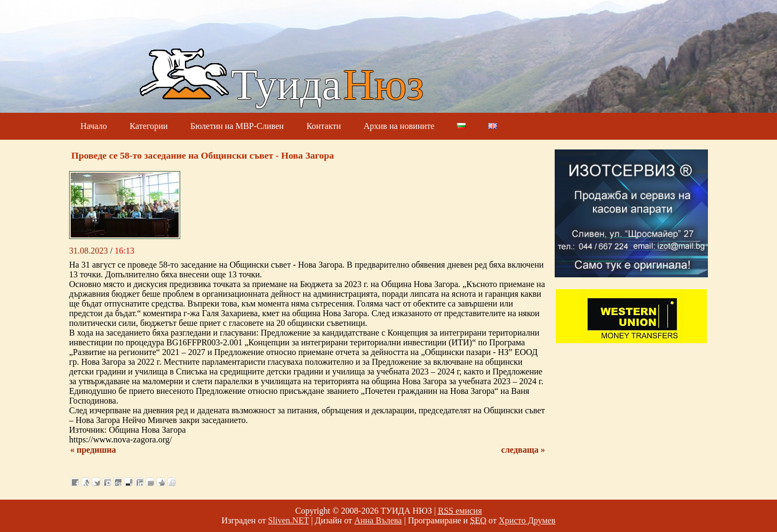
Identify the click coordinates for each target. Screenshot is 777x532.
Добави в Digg (118, 482)
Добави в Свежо (85, 482)
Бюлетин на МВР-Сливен (237, 126)
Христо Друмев (527, 520)
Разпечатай (172, 482)
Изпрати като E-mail (150, 482)
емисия (460, 511)
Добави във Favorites (161, 482)
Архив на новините (399, 126)
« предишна (93, 450)
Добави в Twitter (96, 482)
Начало (94, 126)
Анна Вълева (378, 520)
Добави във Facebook (74, 482)
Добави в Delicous (128, 482)
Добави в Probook (107, 482)
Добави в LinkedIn (139, 482)
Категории (149, 126)
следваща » (523, 450)
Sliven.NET (289, 520)
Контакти (324, 126)
